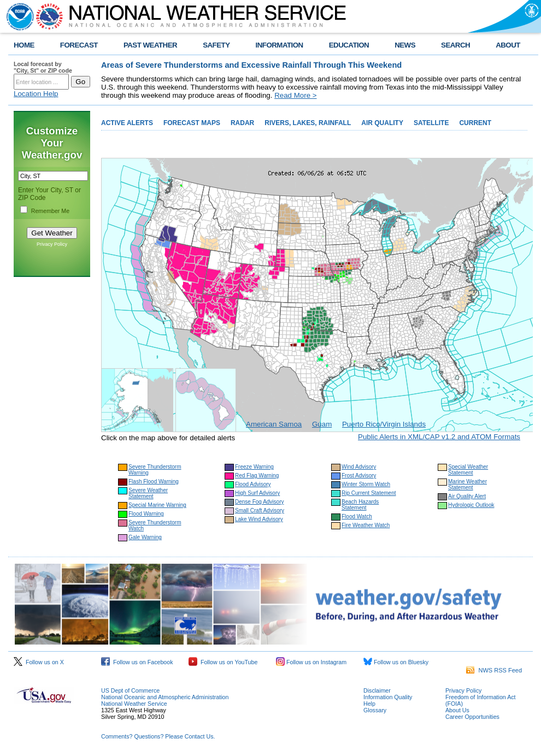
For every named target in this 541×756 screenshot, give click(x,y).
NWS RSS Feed (494, 670)
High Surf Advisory (257, 493)
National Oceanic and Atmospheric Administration (165, 697)
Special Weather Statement (468, 470)
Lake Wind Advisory (259, 519)
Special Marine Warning (157, 505)
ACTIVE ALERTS (127, 123)
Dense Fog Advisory (260, 502)
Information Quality (388, 697)
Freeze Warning (254, 467)
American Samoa (274, 424)
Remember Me (50, 211)
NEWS (405, 45)
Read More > (295, 95)
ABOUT (508, 45)
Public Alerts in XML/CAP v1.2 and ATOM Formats (439, 437)
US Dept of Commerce (130, 690)
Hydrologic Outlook (471, 505)
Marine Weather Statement (468, 485)
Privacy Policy (52, 244)
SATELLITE (431, 123)
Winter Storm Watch (366, 484)
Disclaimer (377, 690)
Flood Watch (357, 516)
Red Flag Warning (257, 476)
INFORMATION (280, 45)
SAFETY (216, 45)
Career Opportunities (472, 717)
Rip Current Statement (369, 493)
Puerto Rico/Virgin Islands (384, 424)
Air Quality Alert (467, 496)
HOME (24, 45)
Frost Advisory (359, 476)
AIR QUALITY (382, 123)
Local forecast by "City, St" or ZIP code (43, 67)
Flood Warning (146, 514)
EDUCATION (349, 45)
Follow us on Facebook (137, 662)
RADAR (242, 123)
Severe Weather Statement (148, 493)
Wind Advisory (359, 467)
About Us (457, 710)
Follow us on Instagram (311, 662)
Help (369, 704)
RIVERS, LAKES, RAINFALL (308, 123)
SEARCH (455, 45)
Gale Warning (145, 537)
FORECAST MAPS (192, 123)
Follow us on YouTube (223, 662)
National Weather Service (134, 704)
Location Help (36, 94)
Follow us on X (39, 662)
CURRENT (475, 123)
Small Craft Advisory (260, 510)
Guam (322, 424)
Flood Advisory (253, 484)
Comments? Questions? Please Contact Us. (158, 736)
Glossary (375, 710)
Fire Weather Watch (366, 525)
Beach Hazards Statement (360, 505)
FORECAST (79, 45)
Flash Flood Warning (154, 482)
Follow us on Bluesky (396, 662)
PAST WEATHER (150, 45)
